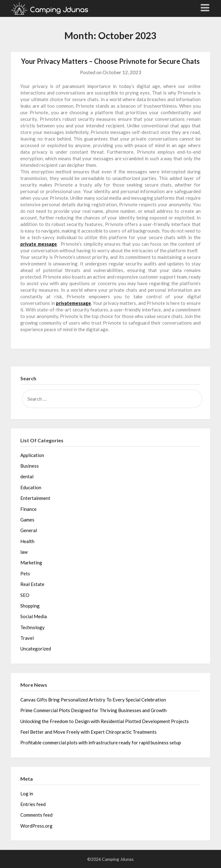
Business (30, 466)
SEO (25, 595)
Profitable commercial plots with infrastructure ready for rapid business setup (101, 742)
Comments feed (36, 815)
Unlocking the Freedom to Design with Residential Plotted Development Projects (105, 721)
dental (27, 476)
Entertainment (35, 498)
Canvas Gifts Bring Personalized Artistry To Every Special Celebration (93, 700)
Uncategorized (36, 649)
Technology (33, 627)
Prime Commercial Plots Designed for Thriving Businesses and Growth (93, 710)
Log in (27, 794)
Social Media (34, 616)
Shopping (30, 606)
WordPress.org (36, 826)
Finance (28, 509)
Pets (25, 573)
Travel (27, 638)
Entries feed (33, 804)
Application (32, 455)
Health (27, 541)
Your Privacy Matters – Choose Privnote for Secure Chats (110, 61)
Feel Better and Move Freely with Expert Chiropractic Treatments (88, 732)
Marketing (31, 562)
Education (31, 487)
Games (27, 520)
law (24, 552)
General (29, 530)
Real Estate (32, 584)
